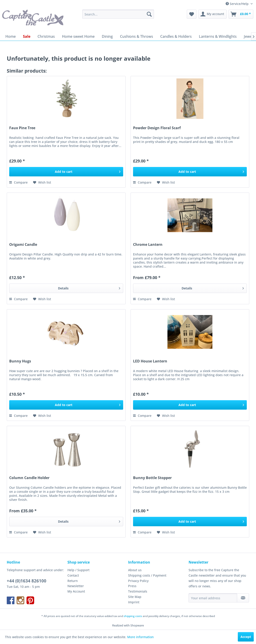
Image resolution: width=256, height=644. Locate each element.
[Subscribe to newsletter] (243, 598)
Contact (73, 575)
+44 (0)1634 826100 (27, 581)
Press (132, 586)
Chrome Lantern (148, 245)
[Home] (11, 36)
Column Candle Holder (29, 478)
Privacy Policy (138, 581)
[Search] (149, 14)
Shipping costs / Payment (147, 575)
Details (89, 288)
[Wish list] (192, 14)
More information (140, 637)
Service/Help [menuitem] (238, 4)
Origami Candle (23, 245)
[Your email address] (213, 598)
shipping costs (133, 616)
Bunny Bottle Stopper (152, 478)
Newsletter (76, 586)
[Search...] (118, 14)
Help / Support (78, 570)
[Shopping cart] (241, 14)
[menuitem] (118, 14)
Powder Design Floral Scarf (157, 128)
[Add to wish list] (42, 182)
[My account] (213, 14)
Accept (246, 637)
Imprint (134, 602)
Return (73, 581)
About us (135, 570)
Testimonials (138, 591)
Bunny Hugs (20, 361)
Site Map (135, 597)
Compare (18, 182)
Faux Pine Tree (22, 128)
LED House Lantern (150, 361)
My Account (76, 591)
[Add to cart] (66, 172)
